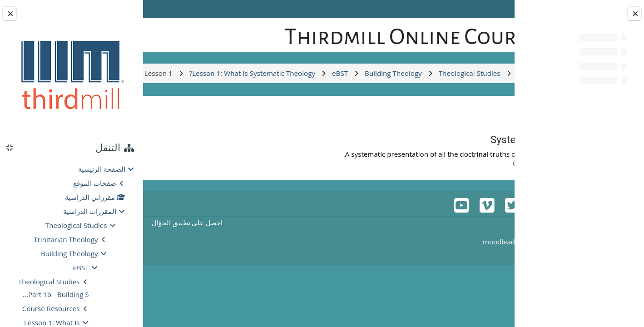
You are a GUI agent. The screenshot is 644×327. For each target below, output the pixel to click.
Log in (169, 9)
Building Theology (69, 253)
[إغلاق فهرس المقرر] (634, 14)
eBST (81, 268)
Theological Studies (76, 225)
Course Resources (51, 308)
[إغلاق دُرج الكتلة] (10, 14)
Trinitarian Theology (66, 239)
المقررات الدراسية (90, 211)
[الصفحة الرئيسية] (484, 34)
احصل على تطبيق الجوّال (227, 272)
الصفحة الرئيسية (102, 169)
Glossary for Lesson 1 (453, 212)
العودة (487, 162)
